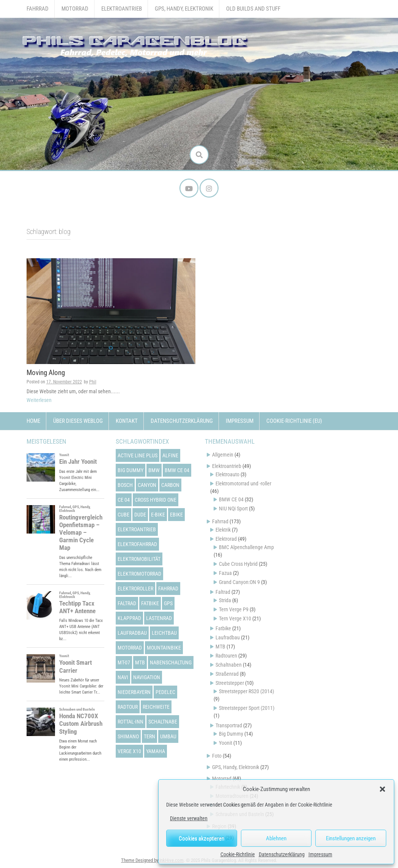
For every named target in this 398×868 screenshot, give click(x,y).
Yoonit (226, 743)
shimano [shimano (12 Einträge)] (128, 736)
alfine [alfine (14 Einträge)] (170, 455)
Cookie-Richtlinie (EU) (294, 421)
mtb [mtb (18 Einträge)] (140, 662)
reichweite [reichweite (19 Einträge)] (156, 707)
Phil (93, 382)
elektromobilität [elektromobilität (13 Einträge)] (139, 559)
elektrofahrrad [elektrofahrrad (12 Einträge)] (137, 544)
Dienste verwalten (189, 818)
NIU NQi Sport (233, 509)
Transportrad (229, 725)
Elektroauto (227, 474)
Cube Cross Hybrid (238, 564)
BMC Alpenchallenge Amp (246, 547)
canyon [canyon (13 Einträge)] (147, 485)
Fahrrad (38, 9)
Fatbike (223, 628)
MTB (220, 647)
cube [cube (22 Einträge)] (123, 515)
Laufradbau (228, 637)
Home (33, 421)
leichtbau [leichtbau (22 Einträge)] (164, 633)
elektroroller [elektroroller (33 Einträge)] (135, 589)
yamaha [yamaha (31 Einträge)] (156, 751)
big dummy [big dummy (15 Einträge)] (131, 470)
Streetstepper (230, 683)
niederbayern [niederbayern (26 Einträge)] (134, 692)
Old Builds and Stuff (253, 9)
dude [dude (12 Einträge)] (140, 515)
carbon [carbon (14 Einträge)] (170, 485)
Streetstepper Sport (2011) (247, 708)
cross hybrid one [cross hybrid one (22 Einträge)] (156, 500)
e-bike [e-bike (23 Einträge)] (158, 515)
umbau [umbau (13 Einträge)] (168, 736)
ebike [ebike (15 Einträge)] (176, 515)
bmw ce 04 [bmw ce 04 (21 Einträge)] (177, 470)
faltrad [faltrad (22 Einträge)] (127, 603)
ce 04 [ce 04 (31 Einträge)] (124, 500)
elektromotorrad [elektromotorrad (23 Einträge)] (139, 574)
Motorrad (75, 9)
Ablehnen (276, 838)
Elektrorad (226, 539)
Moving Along (46, 373)
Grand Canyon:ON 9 (239, 582)
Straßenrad (227, 674)
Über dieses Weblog (78, 421)
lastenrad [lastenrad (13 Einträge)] (159, 618)
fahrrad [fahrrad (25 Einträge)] (168, 589)
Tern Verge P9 (234, 609)
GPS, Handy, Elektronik (184, 9)
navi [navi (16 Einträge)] (123, 677)
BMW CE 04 (231, 499)
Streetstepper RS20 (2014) (246, 691)
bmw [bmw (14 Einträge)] (154, 470)
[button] (382, 789)
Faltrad (223, 592)
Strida (225, 600)
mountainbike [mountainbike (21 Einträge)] (164, 648)
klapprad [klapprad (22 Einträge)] (129, 618)
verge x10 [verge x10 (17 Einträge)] (129, 751)
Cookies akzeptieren (201, 838)
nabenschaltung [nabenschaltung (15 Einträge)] (171, 662)
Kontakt (127, 421)
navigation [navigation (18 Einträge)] (147, 677)
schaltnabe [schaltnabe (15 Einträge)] (163, 722)
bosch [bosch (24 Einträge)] (125, 485)
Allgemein (223, 455)
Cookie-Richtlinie (238, 854)
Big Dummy (231, 734)
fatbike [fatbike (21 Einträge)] (150, 603)
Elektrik (223, 530)
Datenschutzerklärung (282, 854)
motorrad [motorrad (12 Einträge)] (130, 648)
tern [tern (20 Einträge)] (149, 736)
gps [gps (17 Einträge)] (168, 603)
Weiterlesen (39, 400)
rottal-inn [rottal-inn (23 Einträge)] (131, 722)
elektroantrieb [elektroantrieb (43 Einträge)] (137, 529)
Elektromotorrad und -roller (243, 483)
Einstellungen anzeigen (351, 838)
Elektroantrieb (122, 9)
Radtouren (226, 656)
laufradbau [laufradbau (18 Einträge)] (132, 633)
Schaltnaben (229, 665)
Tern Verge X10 (235, 618)
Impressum (320, 854)
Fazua (225, 573)
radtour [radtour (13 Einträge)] (128, 707)
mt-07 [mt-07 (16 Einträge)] (124, 662)
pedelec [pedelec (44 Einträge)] (165, 692)
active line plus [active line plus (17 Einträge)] (138, 455)
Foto (217, 756)
